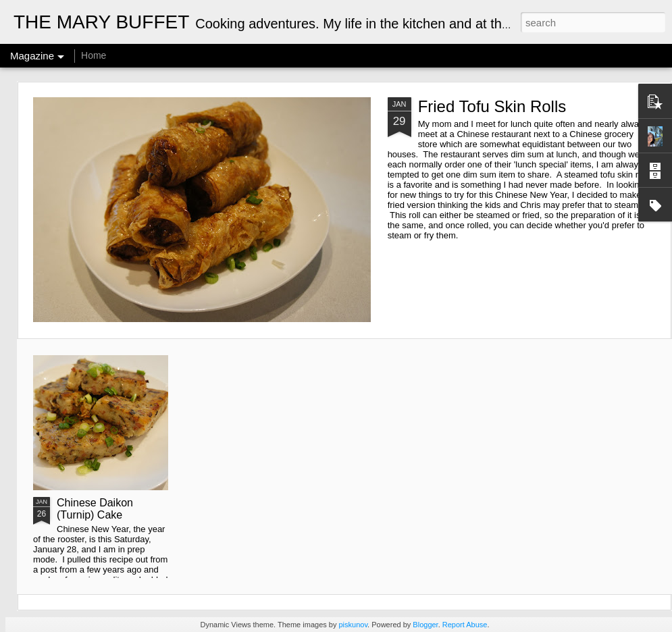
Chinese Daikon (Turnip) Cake (95, 509)
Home (94, 55)
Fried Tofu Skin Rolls (492, 106)
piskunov (353, 625)
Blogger (425, 625)
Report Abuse (465, 625)
